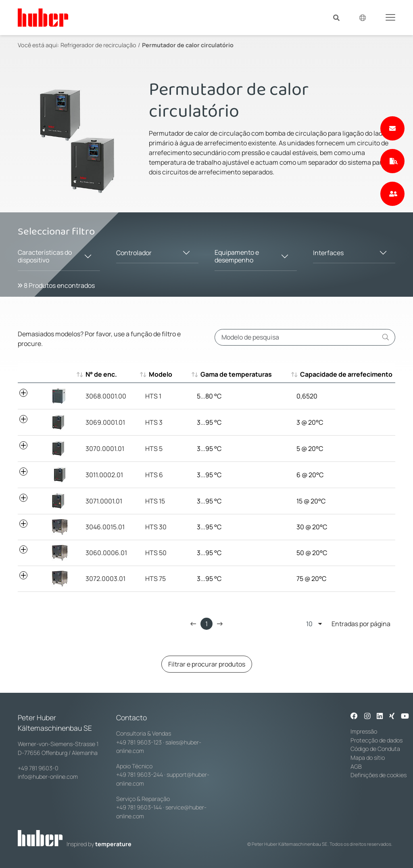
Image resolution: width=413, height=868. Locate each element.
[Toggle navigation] (390, 17)
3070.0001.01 (105, 449)
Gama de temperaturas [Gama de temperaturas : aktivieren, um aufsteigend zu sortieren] (233, 374)
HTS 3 (154, 422)
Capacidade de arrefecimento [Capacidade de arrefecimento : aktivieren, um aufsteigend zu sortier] (343, 374)
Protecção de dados (376, 740)
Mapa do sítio (368, 758)
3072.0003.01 (105, 579)
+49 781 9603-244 (140, 775)
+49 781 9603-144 (139, 807)
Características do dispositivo (45, 256)
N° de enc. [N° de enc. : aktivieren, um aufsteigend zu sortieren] (101, 374)
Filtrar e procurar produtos (207, 664)
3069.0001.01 (105, 422)
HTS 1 (153, 396)
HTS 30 (156, 527)
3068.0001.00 (106, 396)
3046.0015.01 (105, 527)
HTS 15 (155, 501)
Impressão (364, 731)
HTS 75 (155, 579)
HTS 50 (156, 553)
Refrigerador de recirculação (98, 45)
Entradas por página (348, 624)
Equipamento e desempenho (237, 256)
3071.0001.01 (104, 501)
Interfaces (328, 253)
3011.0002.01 (104, 475)
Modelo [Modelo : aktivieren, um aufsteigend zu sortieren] (157, 374)
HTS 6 (154, 475)
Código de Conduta (375, 749)
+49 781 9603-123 (139, 742)
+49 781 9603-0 (38, 768)
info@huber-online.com (48, 777)
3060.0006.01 (106, 553)
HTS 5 (154, 449)
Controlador (134, 253)
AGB (356, 766)
